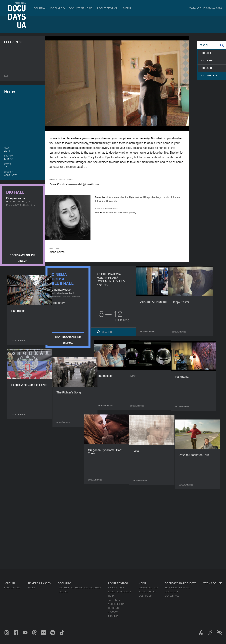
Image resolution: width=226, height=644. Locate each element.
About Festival (108, 8)
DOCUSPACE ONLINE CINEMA (23, 257)
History (113, 612)
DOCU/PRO (58, 8)
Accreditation (148, 592)
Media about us (148, 587)
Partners (114, 600)
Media (127, 8)
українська (20, 3)
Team (111, 596)
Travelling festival (177, 587)
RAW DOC (63, 592)
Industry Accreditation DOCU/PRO (79, 587)
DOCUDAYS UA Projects (180, 583)
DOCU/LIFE (206, 53)
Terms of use (213, 583)
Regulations (116, 587)
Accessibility (116, 604)
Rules (31, 587)
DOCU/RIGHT (207, 60)
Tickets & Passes (39, 583)
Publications (12, 587)
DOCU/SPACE (172, 596)
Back (7, 76)
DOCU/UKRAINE (208, 75)
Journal (40, 8)
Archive (113, 616)
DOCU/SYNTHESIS (81, 8)
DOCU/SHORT (207, 68)
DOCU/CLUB (171, 592)
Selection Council (120, 592)
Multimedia (146, 596)
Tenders (113, 608)
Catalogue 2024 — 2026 (205, 8)
